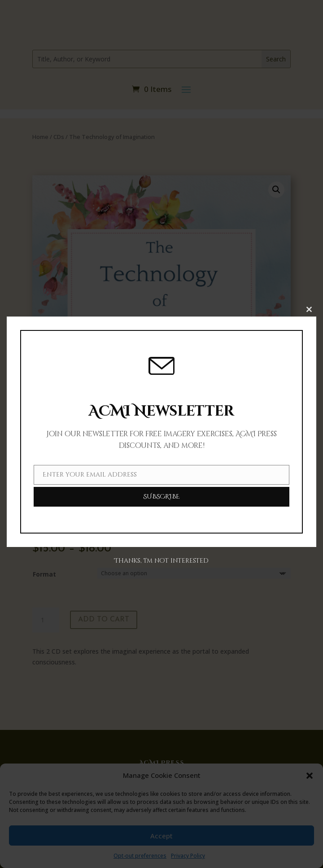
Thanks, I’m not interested (161, 561)
